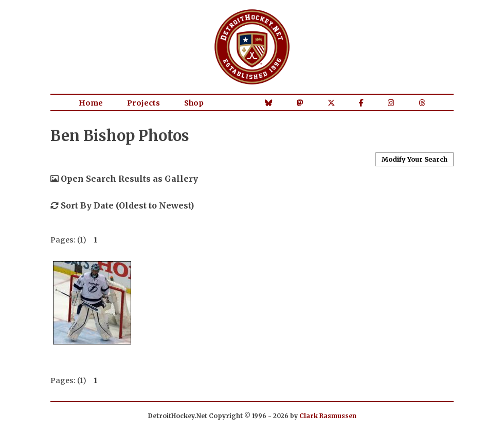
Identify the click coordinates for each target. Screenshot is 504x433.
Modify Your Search (415, 159)
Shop (194, 103)
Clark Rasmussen (328, 416)
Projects (143, 103)
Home (91, 103)
